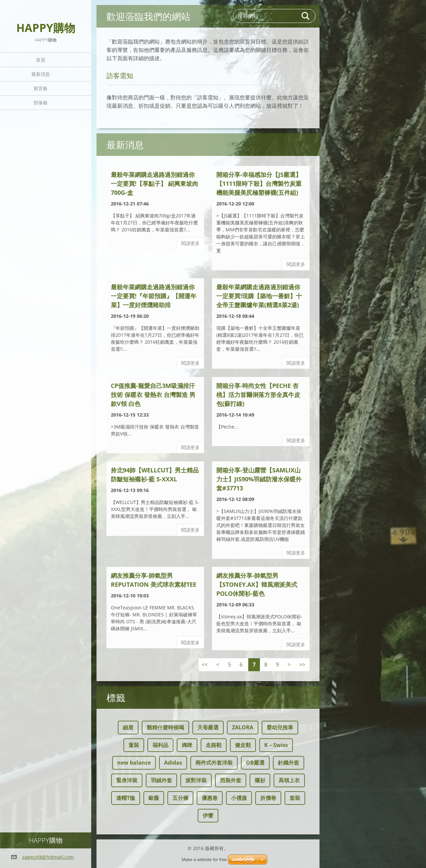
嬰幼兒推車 (280, 727)
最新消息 (41, 74)
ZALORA (243, 727)
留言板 (41, 88)
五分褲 (180, 798)
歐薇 (154, 798)
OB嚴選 (255, 763)
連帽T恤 (126, 798)
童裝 (134, 745)
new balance (134, 763)
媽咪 (187, 745)
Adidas (173, 763)
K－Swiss (276, 745)
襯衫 (260, 780)
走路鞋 (214, 745)
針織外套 (289, 763)
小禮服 (239, 798)
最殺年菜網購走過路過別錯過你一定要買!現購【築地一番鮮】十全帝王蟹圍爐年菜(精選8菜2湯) (259, 296)
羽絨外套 (161, 780)
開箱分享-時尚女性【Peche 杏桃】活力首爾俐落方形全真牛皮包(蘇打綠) (258, 395)
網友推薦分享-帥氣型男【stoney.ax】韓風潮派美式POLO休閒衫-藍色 (257, 584)
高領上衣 (289, 780)
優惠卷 (210, 798)
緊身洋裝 (127, 780)
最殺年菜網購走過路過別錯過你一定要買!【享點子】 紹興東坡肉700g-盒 (154, 184)
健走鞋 (243, 745)
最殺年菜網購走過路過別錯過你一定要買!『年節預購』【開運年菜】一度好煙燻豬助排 (154, 296)
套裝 (295, 798)
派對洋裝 (196, 780)
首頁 (41, 60)
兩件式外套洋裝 (214, 763)
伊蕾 (208, 815)
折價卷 (268, 798)
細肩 (128, 727)
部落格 (41, 103)
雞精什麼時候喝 (165, 727)
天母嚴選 (208, 727)
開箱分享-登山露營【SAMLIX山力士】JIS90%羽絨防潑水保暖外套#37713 (259, 479)
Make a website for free (204, 860)
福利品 (160, 745)
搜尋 (306, 16)
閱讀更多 (190, 243)
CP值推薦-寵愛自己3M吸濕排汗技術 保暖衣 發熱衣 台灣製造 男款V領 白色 (153, 395)
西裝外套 (231, 780)
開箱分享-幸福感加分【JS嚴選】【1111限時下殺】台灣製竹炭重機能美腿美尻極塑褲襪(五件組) (259, 184)
